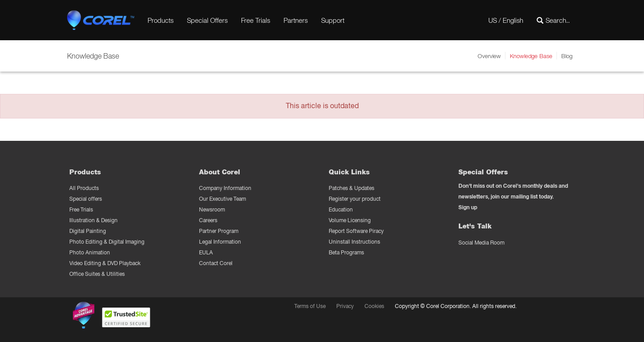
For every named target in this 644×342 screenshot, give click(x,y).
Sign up (468, 207)
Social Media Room (481, 243)
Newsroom (212, 209)
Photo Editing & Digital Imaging (107, 242)
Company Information (225, 188)
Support (333, 20)
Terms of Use (310, 306)
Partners (296, 20)
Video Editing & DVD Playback (105, 263)
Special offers (86, 199)
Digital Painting (88, 231)
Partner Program (219, 231)
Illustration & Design (93, 220)
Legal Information (220, 242)
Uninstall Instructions (354, 242)
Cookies (374, 306)
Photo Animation (90, 252)
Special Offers (207, 20)
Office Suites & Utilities (97, 274)
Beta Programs (346, 252)
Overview (489, 56)
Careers (208, 220)
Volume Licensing (350, 220)
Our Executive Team (222, 199)
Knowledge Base (531, 56)
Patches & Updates (352, 188)
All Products (84, 188)
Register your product (355, 199)
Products (161, 20)
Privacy (345, 306)
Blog (567, 56)
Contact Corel (216, 263)
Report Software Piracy (356, 231)
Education (341, 209)
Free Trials (256, 20)
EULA (206, 252)
